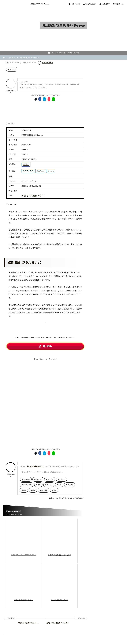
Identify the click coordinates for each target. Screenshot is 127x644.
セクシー (62, 479)
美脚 (34, 490)
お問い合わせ (118, 4)
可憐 (39, 485)
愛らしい (50, 485)
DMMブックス (28, 171)
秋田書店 (70, 485)
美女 (25, 490)
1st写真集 (27, 479)
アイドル (12, 57)
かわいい (39, 479)
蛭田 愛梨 (44, 490)
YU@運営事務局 (48, 63)
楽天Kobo (40, 171)
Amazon (51, 171)
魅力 (55, 490)
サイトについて (74, 4)
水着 (60, 485)
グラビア (51, 479)
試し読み (26, 165)
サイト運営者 (105, 4)
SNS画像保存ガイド (37, 196)
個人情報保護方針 (90, 4)
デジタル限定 (27, 485)
